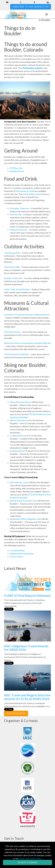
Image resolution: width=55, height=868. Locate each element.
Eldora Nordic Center (20, 482)
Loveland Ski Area (18, 436)
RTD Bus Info (16, 168)
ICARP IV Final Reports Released (27, 595)
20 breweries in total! (24, 191)
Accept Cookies (28, 862)
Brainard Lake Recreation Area (24, 501)
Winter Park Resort (19, 420)
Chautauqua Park (12, 253)
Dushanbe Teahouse (20, 208)
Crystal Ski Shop (17, 550)
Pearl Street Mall (12, 267)
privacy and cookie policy (30, 858)
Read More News (16, 713)
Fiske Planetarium (12, 332)
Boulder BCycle (17, 171)
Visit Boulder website (32, 68)
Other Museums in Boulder (16, 354)
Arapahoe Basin (17, 451)
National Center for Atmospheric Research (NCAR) (27, 343)
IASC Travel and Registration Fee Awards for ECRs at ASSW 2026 (27, 697)
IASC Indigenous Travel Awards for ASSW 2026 (26, 648)
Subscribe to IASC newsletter (31, 7)
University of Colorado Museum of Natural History (27, 315)
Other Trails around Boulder (17, 289)
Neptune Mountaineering (22, 554)
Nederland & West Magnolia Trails (26, 519)
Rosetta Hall (16, 214)
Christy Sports (17, 557)
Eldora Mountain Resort (21, 402)
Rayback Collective (19, 230)
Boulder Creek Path (13, 278)
